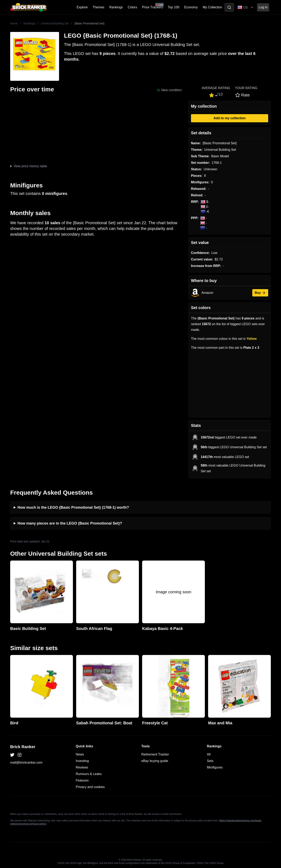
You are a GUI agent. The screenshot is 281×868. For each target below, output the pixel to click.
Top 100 (174, 7)
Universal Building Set (55, 23)
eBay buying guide (155, 761)
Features (82, 780)
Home (14, 23)
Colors (132, 7)
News (80, 754)
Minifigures (215, 767)
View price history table (30, 166)
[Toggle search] (229, 7)
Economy (191, 7)
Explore (82, 7)
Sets (210, 761)
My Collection (212, 7)
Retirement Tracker (155, 754)
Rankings (116, 7)
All (209, 754)
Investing (82, 761)
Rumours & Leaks (89, 774)
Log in (263, 7)
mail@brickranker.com (26, 763)
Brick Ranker (23, 747)
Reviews (82, 767)
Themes (99, 7)
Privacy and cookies (90, 787)
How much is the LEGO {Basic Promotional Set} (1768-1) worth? (73, 507)
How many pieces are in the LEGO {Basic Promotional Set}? (70, 523)
